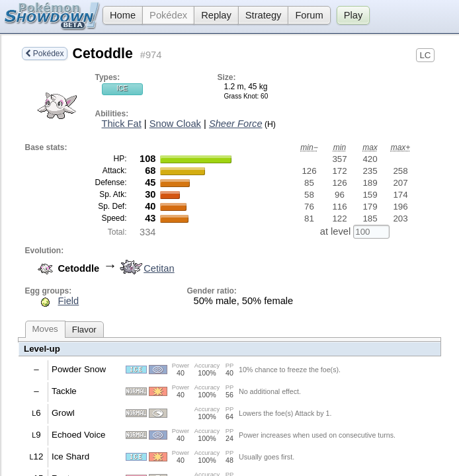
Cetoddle (103, 54)
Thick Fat (122, 124)
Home (119, 15)
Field (69, 301)
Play (354, 15)
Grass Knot (241, 96)
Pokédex (168, 15)
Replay (216, 15)
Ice (122, 88)
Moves (45, 329)
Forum (309, 15)
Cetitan (146, 268)
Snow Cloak (175, 124)
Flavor (84, 330)
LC (425, 55)
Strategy (264, 15)
